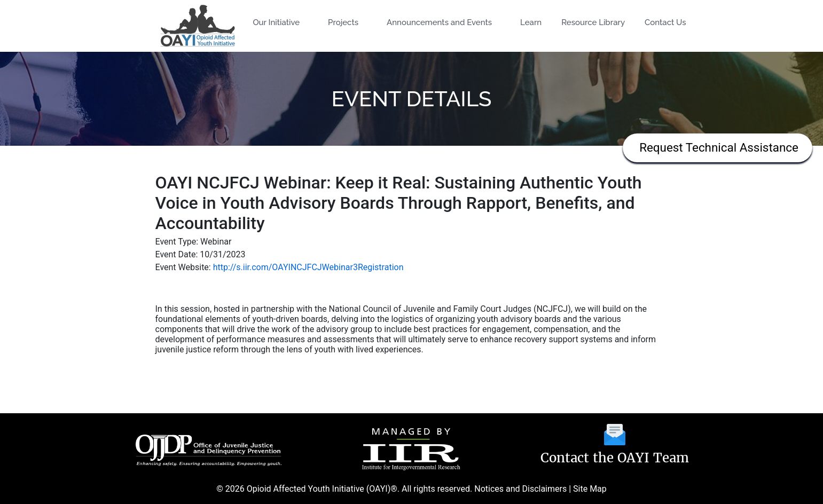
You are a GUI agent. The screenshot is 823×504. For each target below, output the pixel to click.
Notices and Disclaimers (520, 489)
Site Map (590, 489)
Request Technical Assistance (719, 147)
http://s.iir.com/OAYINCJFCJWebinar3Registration (308, 267)
